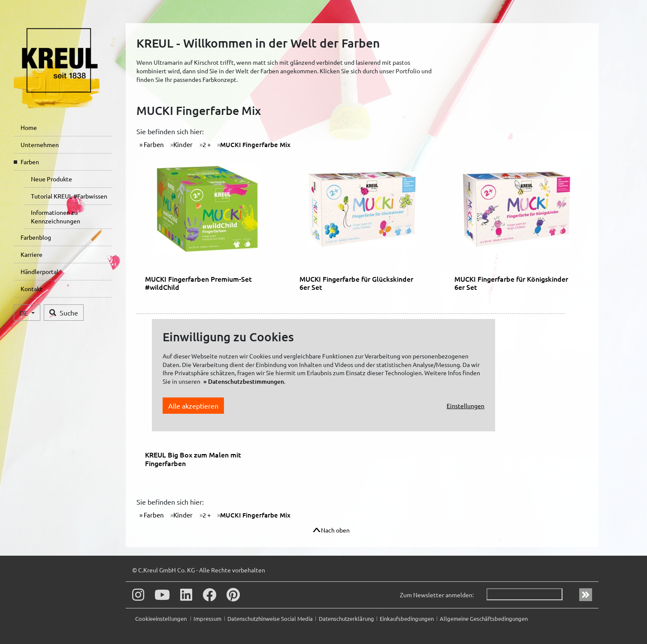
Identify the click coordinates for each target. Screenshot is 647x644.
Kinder (183, 144)
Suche (64, 313)
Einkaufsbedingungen (407, 618)
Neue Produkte (51, 179)
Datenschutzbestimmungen (246, 381)
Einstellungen (466, 406)
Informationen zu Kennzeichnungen (56, 217)
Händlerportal (39, 271)
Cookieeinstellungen (162, 618)
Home (29, 127)
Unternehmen (40, 144)
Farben (30, 162)
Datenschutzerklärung (346, 618)
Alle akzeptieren (193, 406)
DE (24, 313)
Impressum (207, 618)
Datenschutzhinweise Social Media (270, 618)
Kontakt (32, 289)
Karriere (32, 254)
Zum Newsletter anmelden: (437, 595)
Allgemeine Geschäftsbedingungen (484, 618)
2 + (207, 144)
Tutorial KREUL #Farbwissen (69, 196)
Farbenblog (36, 237)
